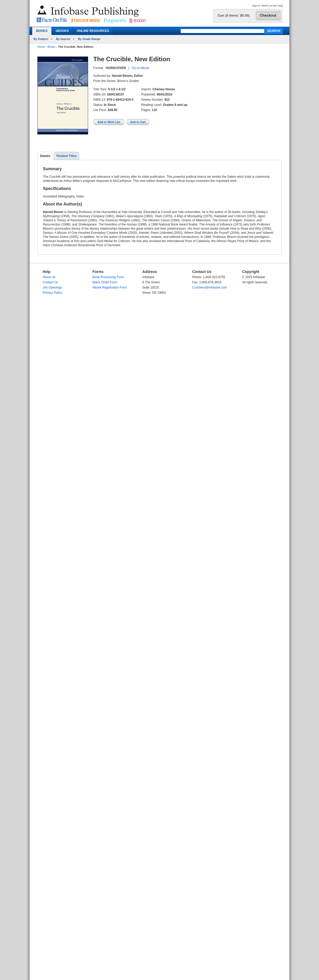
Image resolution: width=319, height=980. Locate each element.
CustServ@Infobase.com (210, 287)
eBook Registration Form (110, 287)
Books (52, 47)
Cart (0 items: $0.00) (234, 15)
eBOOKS (62, 31)
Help (280, 6)
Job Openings (52, 287)
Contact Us (50, 282)
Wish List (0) (269, 6)
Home (41, 47)
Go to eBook (140, 68)
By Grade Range (89, 39)
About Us (49, 277)
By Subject (41, 39)
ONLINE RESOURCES (93, 31)
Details (45, 156)
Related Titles (67, 156)
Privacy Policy (52, 293)
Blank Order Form (105, 282)
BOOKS (42, 31)
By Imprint (63, 39)
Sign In (256, 6)
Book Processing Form (108, 277)
